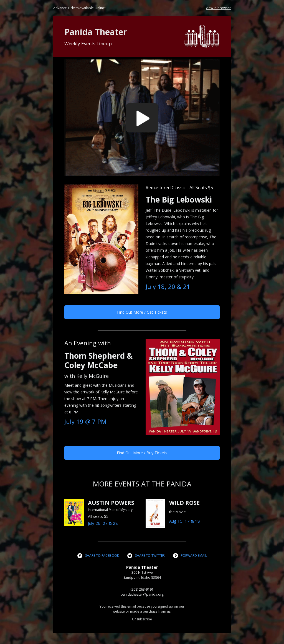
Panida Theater (96, 32)
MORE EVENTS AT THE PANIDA (142, 484)
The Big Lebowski (179, 199)
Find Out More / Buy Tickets (142, 453)
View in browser (218, 8)
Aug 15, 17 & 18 (185, 521)
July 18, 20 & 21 (168, 286)
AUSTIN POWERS (111, 503)
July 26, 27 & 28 (103, 523)
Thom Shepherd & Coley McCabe (98, 360)
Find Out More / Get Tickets (142, 312)
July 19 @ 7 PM (85, 421)
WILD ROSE (184, 503)
